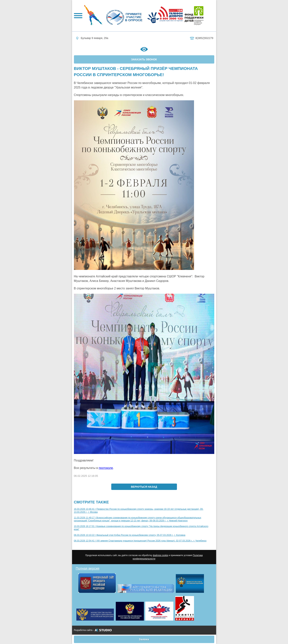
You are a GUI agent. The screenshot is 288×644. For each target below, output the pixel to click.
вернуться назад (144, 487)
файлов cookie (160, 555)
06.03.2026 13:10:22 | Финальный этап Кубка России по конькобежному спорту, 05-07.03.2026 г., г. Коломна (130, 535)
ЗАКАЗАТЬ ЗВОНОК (144, 59)
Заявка (144, 639)
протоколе (106, 468)
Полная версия (88, 568)
